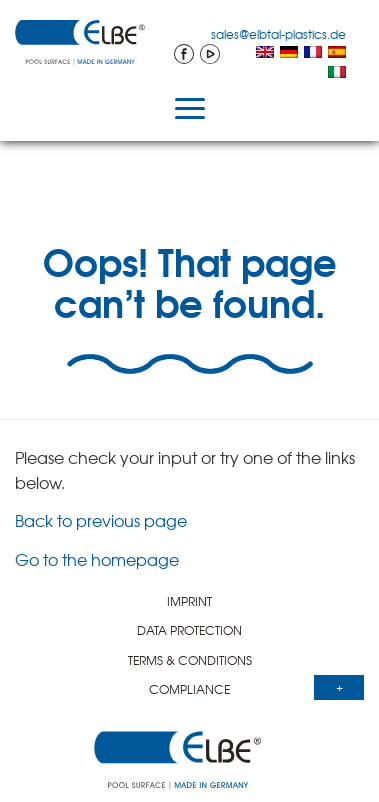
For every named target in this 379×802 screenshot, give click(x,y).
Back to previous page (101, 520)
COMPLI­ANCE (189, 689)
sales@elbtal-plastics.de (278, 34)
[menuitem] (265, 54)
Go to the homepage (97, 559)
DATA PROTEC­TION (189, 630)
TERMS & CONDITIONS (190, 660)
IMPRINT (189, 601)
